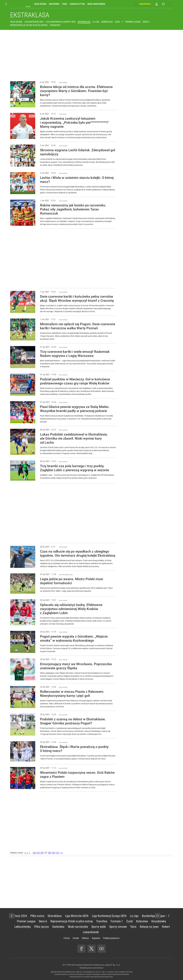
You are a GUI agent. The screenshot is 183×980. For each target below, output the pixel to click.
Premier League (133, 22)
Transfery (55, 25)
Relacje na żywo (149, 927)
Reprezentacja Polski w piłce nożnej (29, 25)
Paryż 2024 (20, 916)
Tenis (64, 4)
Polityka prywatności (111, 938)
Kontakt (76, 938)
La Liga (96, 22)
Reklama (85, 938)
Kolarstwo (142, 921)
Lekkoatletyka (77, 4)
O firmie (67, 938)
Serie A (146, 22)
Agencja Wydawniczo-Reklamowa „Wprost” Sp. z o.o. (98, 965)
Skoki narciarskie (96, 4)
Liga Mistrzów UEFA (34, 22)
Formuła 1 (117, 921)
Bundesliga (107, 22)
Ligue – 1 (119, 22)
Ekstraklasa (30, 15)
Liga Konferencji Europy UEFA (61, 22)
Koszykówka (159, 921)
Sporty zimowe (118, 927)
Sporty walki (99, 927)
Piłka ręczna (41, 927)
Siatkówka (54, 4)
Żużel (129, 921)
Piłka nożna (40, 4)
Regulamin (96, 938)
